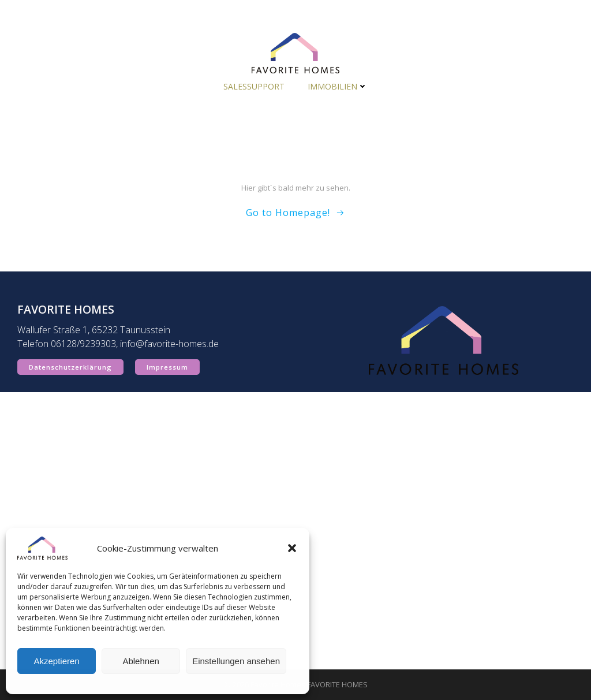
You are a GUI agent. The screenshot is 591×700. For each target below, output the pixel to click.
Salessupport (254, 86)
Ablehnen (141, 661)
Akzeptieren (56, 661)
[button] (292, 548)
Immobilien (338, 86)
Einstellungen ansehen (236, 661)
